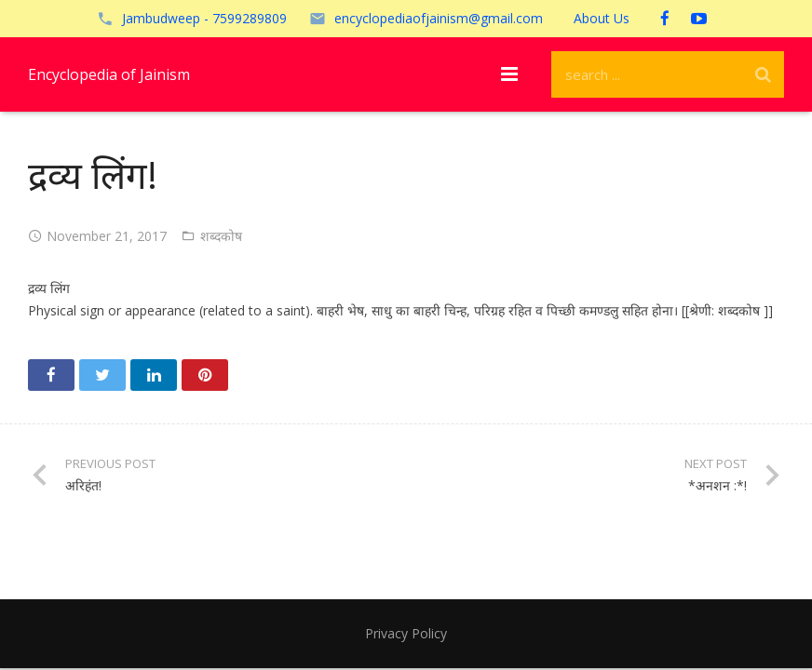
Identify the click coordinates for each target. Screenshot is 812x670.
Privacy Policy (406, 633)
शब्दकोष (221, 236)
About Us (602, 18)
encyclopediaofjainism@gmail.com (439, 18)
